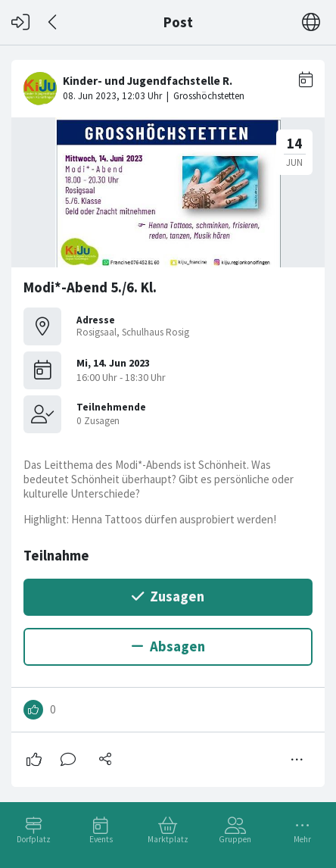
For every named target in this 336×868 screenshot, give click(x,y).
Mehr (302, 839)
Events (101, 839)
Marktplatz (168, 839)
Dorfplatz (34, 839)
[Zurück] (53, 22)
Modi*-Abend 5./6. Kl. (90, 287)
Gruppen (235, 839)
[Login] (20, 22)
